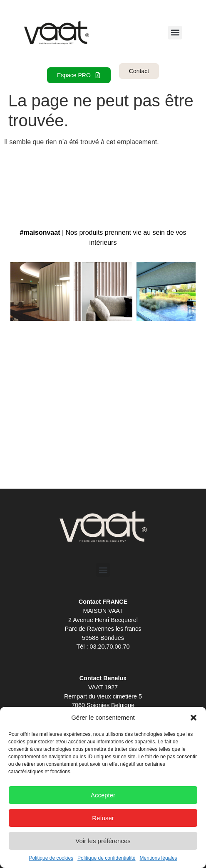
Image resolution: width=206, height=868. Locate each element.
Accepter (103, 795)
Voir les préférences (103, 841)
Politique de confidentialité (106, 858)
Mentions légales (159, 858)
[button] (194, 718)
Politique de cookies (51, 858)
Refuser (103, 818)
